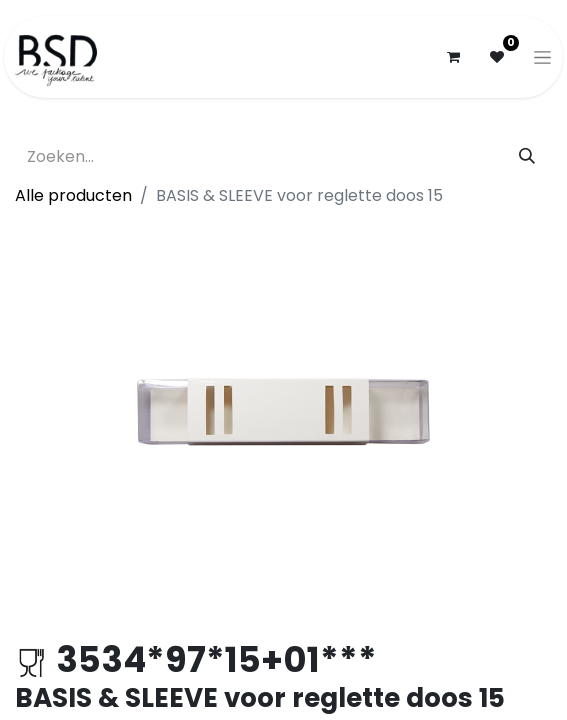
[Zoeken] (527, 157)
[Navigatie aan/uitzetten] (542, 57)
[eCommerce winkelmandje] (453, 57)
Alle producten (73, 195)
